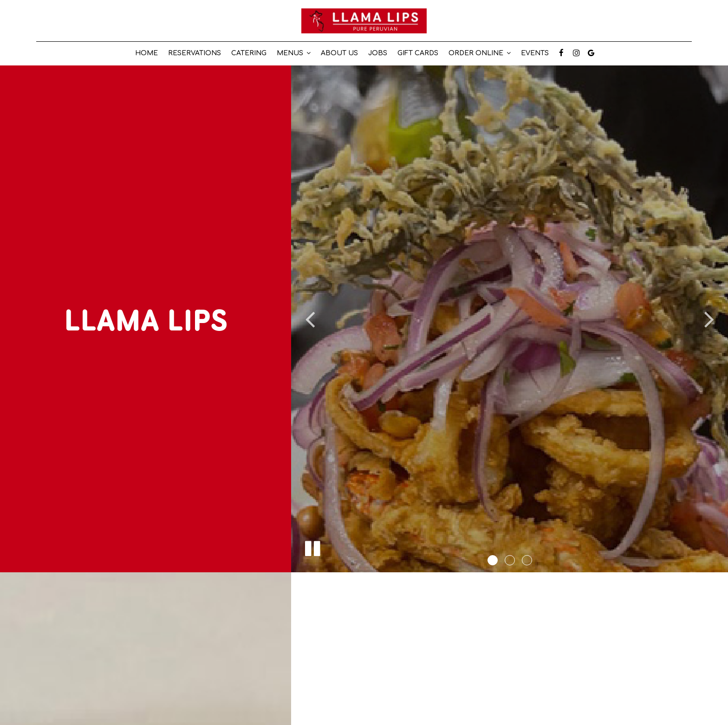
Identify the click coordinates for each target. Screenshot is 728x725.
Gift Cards (418, 53)
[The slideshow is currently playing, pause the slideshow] (312, 547)
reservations (195, 53)
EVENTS (535, 53)
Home (146, 53)
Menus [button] (294, 53)
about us (339, 53)
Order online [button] (480, 53)
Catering (249, 53)
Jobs (378, 53)
